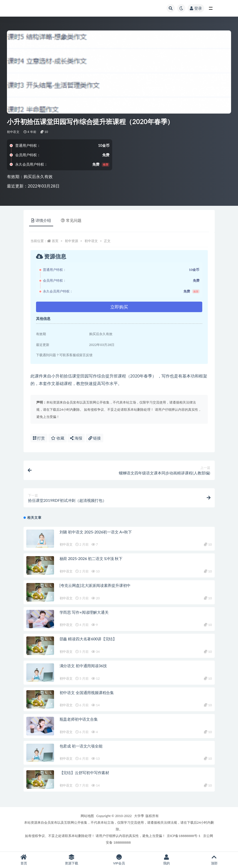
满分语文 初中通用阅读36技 (83, 666)
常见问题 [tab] (71, 220)
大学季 (139, 816)
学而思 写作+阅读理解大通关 (84, 612)
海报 (76, 438)
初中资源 (71, 241)
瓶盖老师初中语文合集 (79, 719)
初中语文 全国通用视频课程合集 (87, 693)
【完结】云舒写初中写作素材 (84, 773)
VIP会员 (119, 860)
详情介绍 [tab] (41, 220)
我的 (167, 860)
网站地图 (87, 816)
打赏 (39, 438)
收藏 (58, 438)
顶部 (214, 860)
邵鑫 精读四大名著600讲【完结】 (88, 639)
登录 (196, 8)
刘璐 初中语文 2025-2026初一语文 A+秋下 (96, 532)
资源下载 (71, 860)
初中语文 (13, 132)
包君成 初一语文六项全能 (81, 746)
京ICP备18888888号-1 (184, 836)
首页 (55, 241)
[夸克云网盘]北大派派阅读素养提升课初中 (95, 585)
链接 (95, 438)
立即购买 (119, 307)
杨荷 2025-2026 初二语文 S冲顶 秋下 (91, 558)
